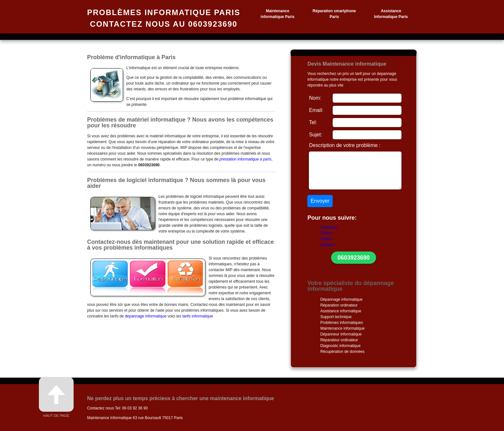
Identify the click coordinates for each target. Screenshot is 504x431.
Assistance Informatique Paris (391, 14)
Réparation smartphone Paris (334, 14)
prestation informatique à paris (245, 159)
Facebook (329, 227)
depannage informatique (145, 316)
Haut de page (56, 397)
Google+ (328, 245)
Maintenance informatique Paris (278, 14)
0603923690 (354, 258)
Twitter (326, 233)
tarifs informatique (198, 316)
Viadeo (326, 239)
